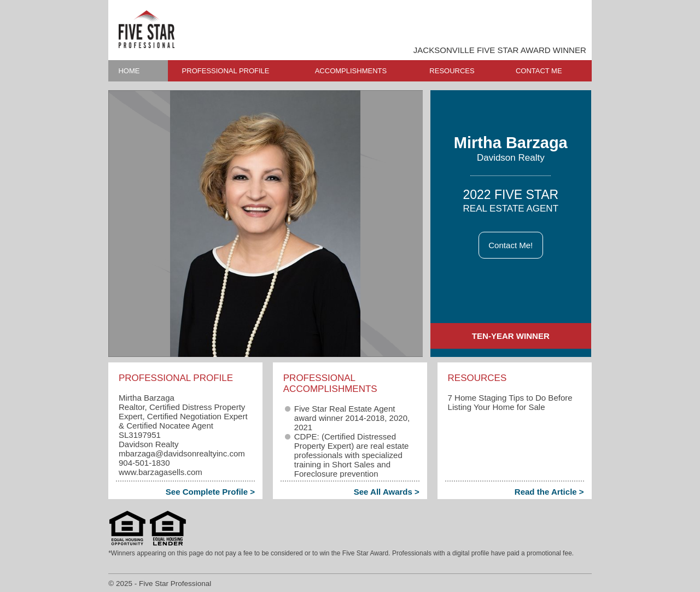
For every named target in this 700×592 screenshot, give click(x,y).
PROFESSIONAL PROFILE (226, 71)
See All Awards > (387, 492)
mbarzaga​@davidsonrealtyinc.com (182, 453)
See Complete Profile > (210, 492)
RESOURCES (452, 71)
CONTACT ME (539, 71)
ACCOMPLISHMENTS (351, 71)
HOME (129, 71)
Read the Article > (549, 492)
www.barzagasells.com (161, 472)
